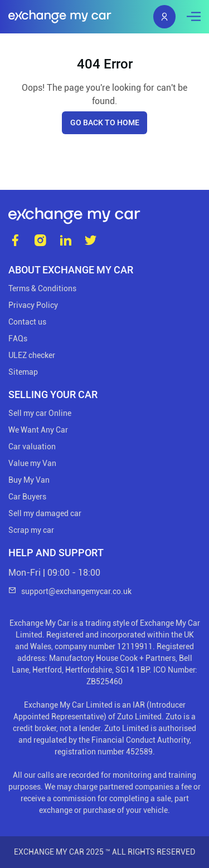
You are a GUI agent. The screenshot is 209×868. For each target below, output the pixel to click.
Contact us (27, 322)
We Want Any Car (38, 430)
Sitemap (23, 372)
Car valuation (32, 447)
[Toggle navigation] (191, 16)
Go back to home (105, 122)
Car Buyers (27, 497)
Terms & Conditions (42, 288)
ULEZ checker (32, 355)
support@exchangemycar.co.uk (70, 591)
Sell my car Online (40, 413)
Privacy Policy (33, 305)
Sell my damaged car (45, 513)
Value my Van (32, 463)
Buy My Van (29, 480)
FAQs (18, 339)
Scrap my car (31, 530)
